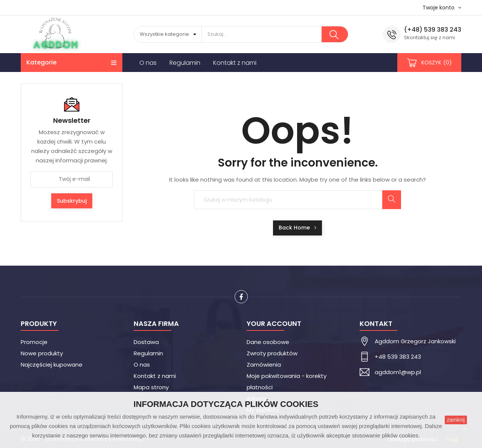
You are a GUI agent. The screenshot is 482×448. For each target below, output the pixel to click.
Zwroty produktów (272, 353)
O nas (142, 365)
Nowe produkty (42, 353)
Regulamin (148, 353)
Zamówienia (264, 365)
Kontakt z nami (155, 376)
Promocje (34, 342)
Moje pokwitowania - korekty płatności (287, 381)
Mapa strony (151, 387)
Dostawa (146, 342)
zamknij (456, 420)
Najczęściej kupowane (52, 365)
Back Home (297, 228)
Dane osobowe (268, 342)
